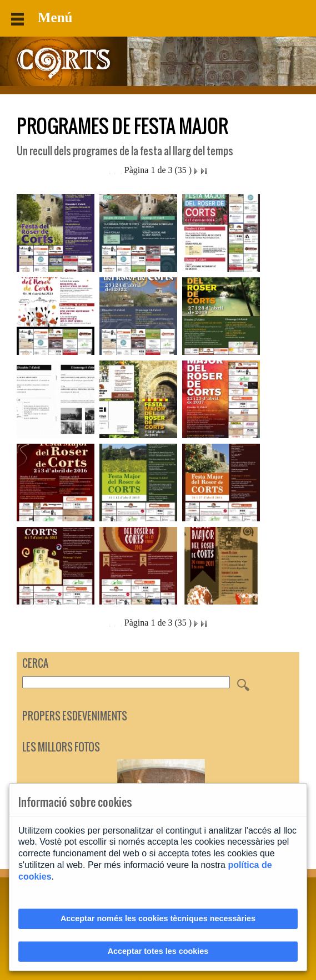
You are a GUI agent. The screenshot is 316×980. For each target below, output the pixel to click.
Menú (42, 18)
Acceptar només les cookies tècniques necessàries (158, 918)
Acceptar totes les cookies (158, 951)
